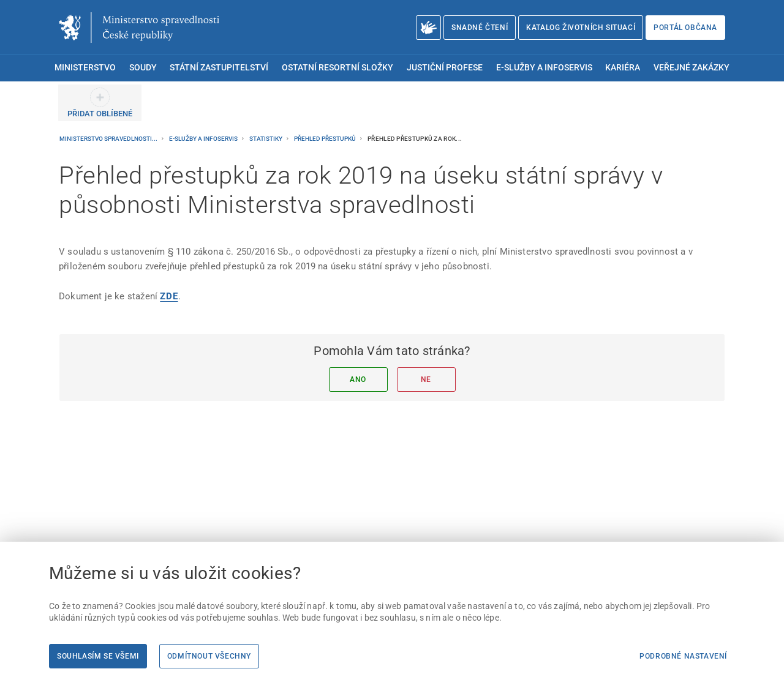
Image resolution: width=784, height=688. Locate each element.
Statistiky (266, 139)
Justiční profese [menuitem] (445, 68)
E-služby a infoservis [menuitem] (544, 68)
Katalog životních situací (581, 28)
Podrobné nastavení (683, 656)
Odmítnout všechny (209, 656)
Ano (358, 380)
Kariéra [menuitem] (623, 68)
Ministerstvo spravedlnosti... (109, 139)
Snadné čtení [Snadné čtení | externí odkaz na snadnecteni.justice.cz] (480, 28)
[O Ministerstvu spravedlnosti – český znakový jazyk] (428, 28)
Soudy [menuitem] (143, 68)
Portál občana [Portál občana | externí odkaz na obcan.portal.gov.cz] (685, 28)
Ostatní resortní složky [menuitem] (337, 68)
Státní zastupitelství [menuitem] (219, 68)
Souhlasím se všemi (98, 656)
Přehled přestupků (326, 139)
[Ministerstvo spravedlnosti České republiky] (139, 28)
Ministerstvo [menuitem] (85, 68)
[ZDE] (169, 296)
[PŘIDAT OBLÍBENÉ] (100, 103)
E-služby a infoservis (204, 139)
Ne (426, 380)
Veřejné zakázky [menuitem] (692, 68)
